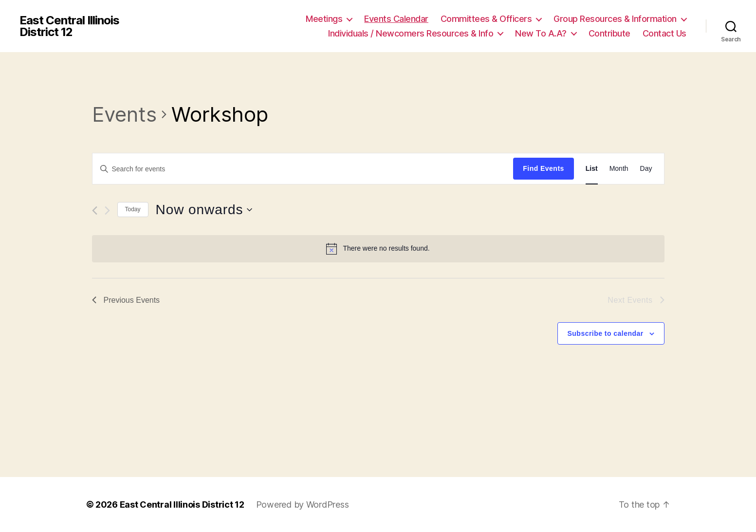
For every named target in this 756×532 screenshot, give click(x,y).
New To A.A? (541, 33)
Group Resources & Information (615, 19)
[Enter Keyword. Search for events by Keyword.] (303, 169)
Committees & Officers (486, 19)
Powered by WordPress (303, 504)
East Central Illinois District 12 (69, 26)
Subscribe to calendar (606, 333)
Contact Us (664, 33)
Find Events (543, 168)
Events (124, 114)
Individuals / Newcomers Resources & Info (411, 33)
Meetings (324, 19)
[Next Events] (107, 211)
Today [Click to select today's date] (133, 209)
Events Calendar (396, 19)
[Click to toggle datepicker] (204, 210)
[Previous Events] (95, 211)
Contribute (609, 33)
